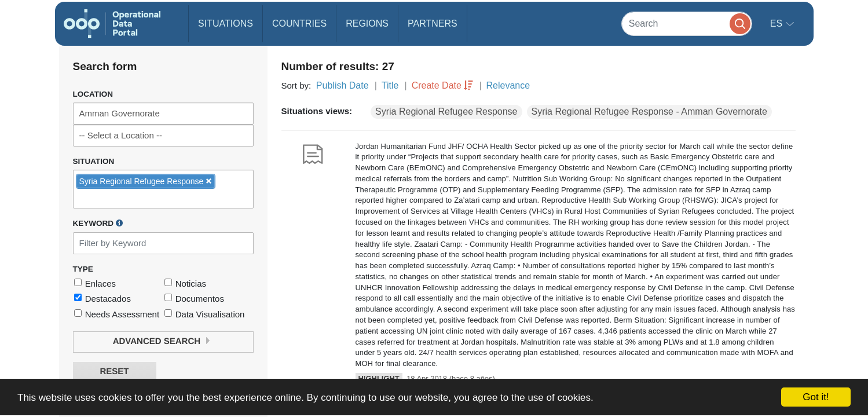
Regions (367, 23)
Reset (114, 372)
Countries (299, 23)
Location (93, 94)
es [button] (778, 23)
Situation (94, 161)
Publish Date (343, 85)
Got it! (816, 397)
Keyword (98, 223)
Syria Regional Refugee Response (446, 111)
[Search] (687, 23)
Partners (433, 23)
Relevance (508, 85)
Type (83, 269)
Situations (226, 23)
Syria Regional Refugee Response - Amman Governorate (649, 111)
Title (390, 85)
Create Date (437, 85)
